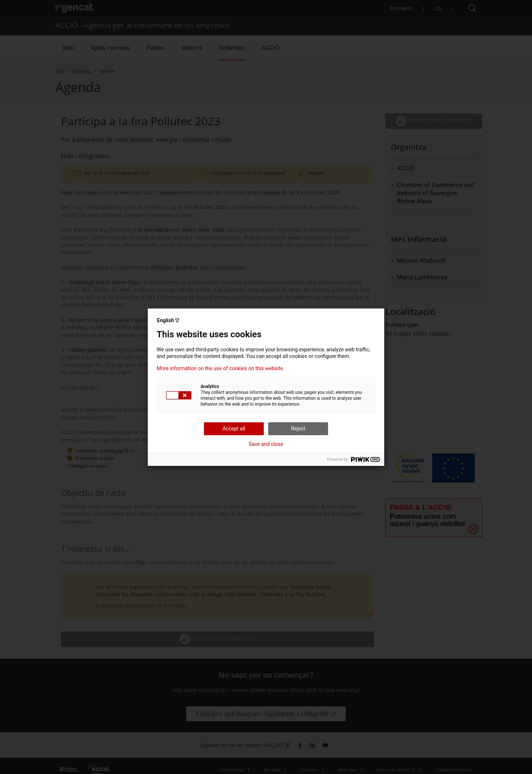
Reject (298, 429)
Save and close (266, 444)
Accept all (234, 429)
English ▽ (168, 320)
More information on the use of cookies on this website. (221, 368)
